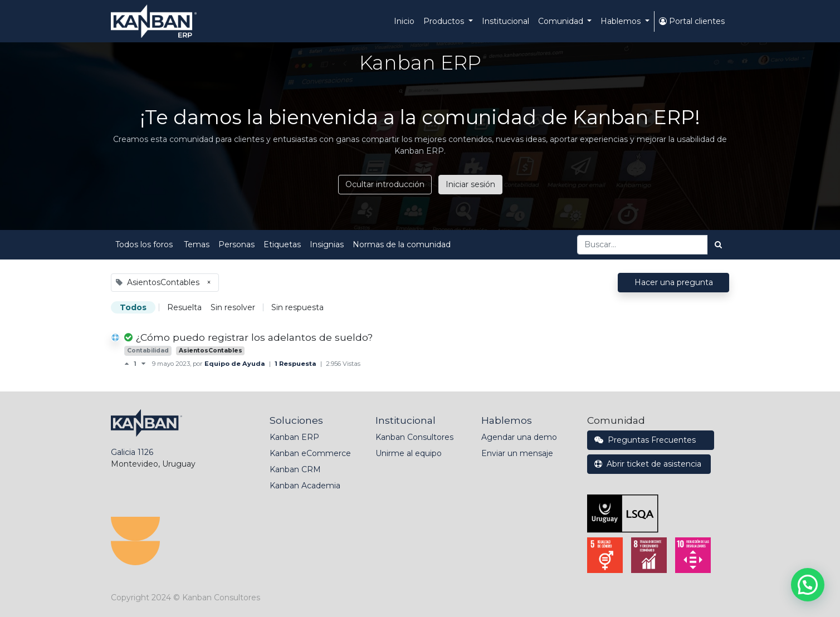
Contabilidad (148, 351)
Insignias (327, 244)
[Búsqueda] (718, 245)
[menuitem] (404, 21)
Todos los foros (145, 244)
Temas (197, 244)
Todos (133, 307)
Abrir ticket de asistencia (649, 464)
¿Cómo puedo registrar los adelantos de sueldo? (254, 337)
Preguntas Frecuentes (651, 440)
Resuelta (184, 307)
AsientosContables (211, 351)
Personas (236, 244)
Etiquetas (282, 244)
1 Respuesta (296, 364)
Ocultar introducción (385, 184)
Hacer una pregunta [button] (674, 282)
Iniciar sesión (470, 184)
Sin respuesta (297, 307)
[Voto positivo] (129, 364)
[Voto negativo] (143, 364)
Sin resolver (233, 307)
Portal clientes (692, 21)
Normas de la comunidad (402, 244)
